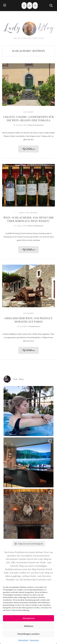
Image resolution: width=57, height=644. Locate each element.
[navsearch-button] (51, 6)
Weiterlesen (28, 149)
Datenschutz (23, 640)
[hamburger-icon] (5, 6)
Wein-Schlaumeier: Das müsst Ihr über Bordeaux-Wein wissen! (28, 219)
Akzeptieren (29, 618)
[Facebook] (24, 6)
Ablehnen (28, 626)
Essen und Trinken (28, 213)
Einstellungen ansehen (28, 634)
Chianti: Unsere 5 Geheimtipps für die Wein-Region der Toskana (29, 119)
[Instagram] (30, 6)
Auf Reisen (28, 112)
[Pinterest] (35, 6)
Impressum (34, 640)
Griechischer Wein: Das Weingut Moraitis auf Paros (28, 320)
